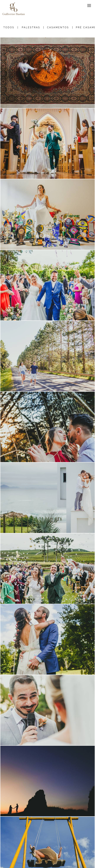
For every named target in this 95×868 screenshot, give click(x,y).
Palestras (31, 27)
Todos (9, 27)
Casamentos (58, 27)
